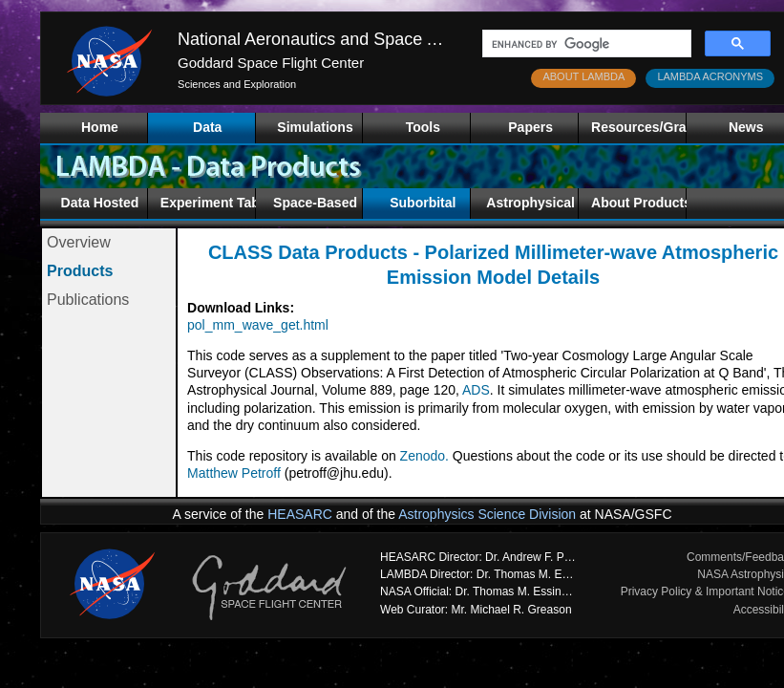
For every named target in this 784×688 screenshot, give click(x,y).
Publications (88, 300)
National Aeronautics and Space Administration (356, 39)
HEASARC (300, 514)
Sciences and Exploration (237, 84)
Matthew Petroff (234, 473)
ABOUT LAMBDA (583, 76)
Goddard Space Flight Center (271, 63)
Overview (79, 242)
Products (80, 271)
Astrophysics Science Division (487, 514)
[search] (585, 44)
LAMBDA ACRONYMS (710, 76)
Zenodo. (424, 456)
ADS (476, 390)
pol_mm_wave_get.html (258, 325)
